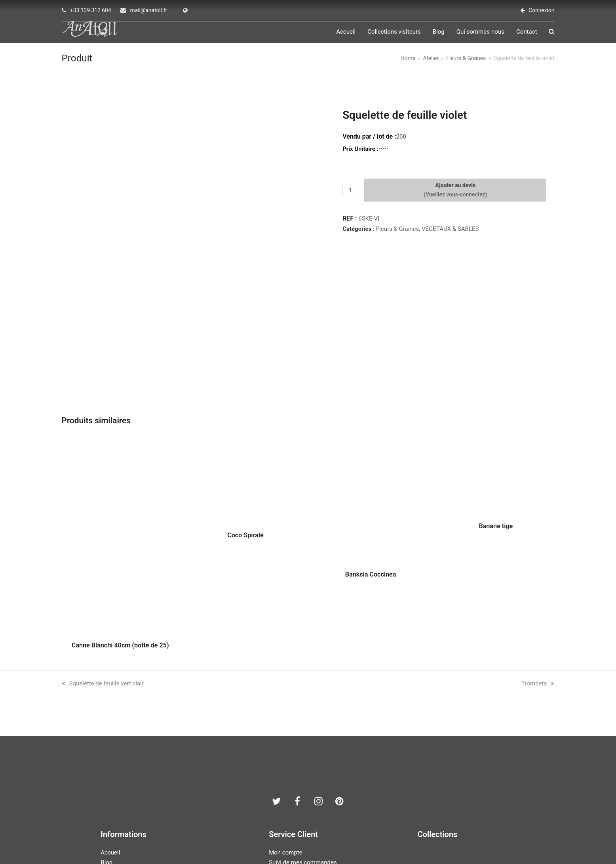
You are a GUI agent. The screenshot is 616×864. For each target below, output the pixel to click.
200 (401, 141)
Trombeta (538, 607)
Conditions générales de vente (309, 805)
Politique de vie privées (299, 795)
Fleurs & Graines (398, 233)
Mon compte (286, 776)
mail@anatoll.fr (149, 10)
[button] (551, 34)
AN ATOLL (264, 839)
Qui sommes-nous (125, 795)
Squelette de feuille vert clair (103, 607)
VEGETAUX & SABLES (450, 233)
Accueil (110, 776)
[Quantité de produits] (350, 195)
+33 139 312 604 (91, 10)
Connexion (541, 10)
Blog (106, 786)
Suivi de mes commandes (303, 786)
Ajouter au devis (455, 190)
